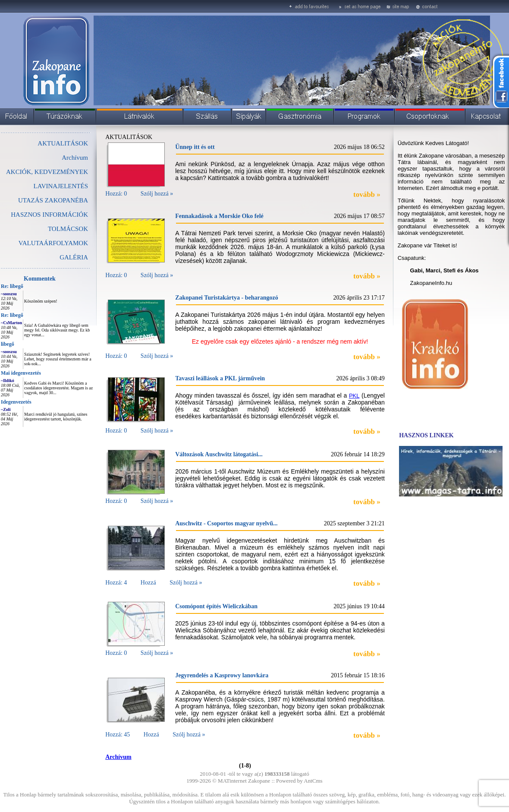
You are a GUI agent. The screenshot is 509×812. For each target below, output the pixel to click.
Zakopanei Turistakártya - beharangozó (226, 298)
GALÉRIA (74, 257)
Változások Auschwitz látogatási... (219, 454)
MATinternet (232, 781)
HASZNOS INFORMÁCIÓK (49, 215)
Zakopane (259, 781)
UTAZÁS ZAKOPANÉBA (53, 200)
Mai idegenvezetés (21, 373)
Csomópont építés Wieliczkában (216, 606)
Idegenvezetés (16, 402)
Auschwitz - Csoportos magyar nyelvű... (226, 523)
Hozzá (148, 583)
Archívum (75, 158)
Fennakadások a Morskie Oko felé (219, 216)
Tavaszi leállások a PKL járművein (220, 378)
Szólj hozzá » (157, 194)
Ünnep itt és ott (195, 147)
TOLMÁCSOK (68, 229)
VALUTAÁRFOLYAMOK (53, 243)
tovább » (367, 194)
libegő (8, 344)
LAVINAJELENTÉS (61, 186)
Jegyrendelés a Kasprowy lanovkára (222, 675)
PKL (354, 396)
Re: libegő (12, 286)
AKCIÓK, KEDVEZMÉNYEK (47, 172)
